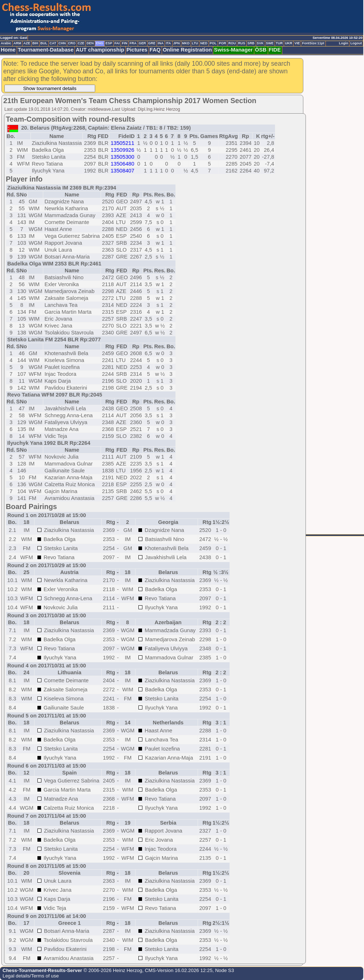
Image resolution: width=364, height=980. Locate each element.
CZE (81, 43)
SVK (260, 43)
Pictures (137, 50)
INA (161, 43)
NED (204, 43)
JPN (177, 43)
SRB (251, 43)
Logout (356, 43)
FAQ (155, 50)
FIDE (275, 50)
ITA (168, 43)
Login (343, 43)
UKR (288, 43)
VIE (297, 43)
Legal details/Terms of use (31, 976)
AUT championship (100, 50)
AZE (27, 43)
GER (142, 43)
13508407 (122, 171)
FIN (124, 43)
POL (213, 43)
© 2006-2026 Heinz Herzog (112, 970)
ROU (232, 43)
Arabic (6, 43)
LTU (195, 43)
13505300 (122, 157)
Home (8, 50)
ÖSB (261, 50)
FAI (117, 43)
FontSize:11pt (313, 43)
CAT (53, 43)
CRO (72, 43)
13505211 (122, 143)
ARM (17, 43)
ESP (109, 43)
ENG (100, 43)
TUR (279, 43)
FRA (133, 43)
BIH (35, 43)
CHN (62, 43)
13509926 (122, 150)
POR (222, 43)
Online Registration (187, 50)
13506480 (122, 164)
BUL (44, 43)
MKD (186, 43)
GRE (152, 43)
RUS (242, 43)
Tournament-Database (46, 50)
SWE (270, 43)
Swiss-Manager (233, 50)
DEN (90, 43)
